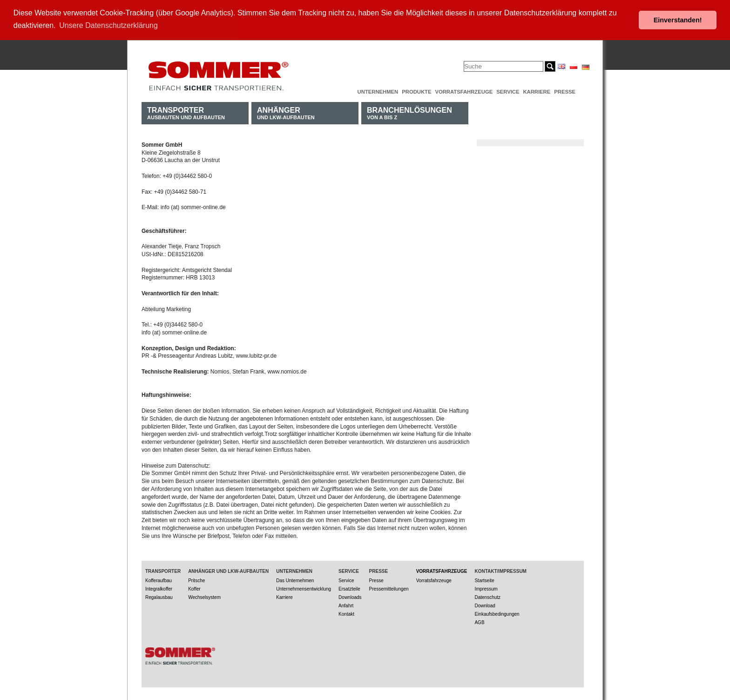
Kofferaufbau (159, 580)
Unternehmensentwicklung (304, 588)
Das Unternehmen (295, 580)
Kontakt (346, 613)
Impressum (486, 588)
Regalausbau (159, 596)
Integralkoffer (159, 588)
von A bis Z (409, 112)
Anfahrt (346, 605)
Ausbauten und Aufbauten (186, 112)
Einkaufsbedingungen (497, 613)
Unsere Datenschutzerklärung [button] (108, 25)
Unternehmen (378, 91)
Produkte (416, 91)
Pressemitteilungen (389, 588)
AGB (479, 622)
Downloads (350, 596)
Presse (565, 91)
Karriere (537, 91)
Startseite (484, 580)
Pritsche (196, 580)
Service (508, 91)
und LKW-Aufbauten (286, 112)
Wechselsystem (204, 596)
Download (485, 605)
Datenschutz (487, 596)
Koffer (194, 588)
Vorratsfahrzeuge (464, 91)
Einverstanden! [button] (678, 20)
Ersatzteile (349, 588)
